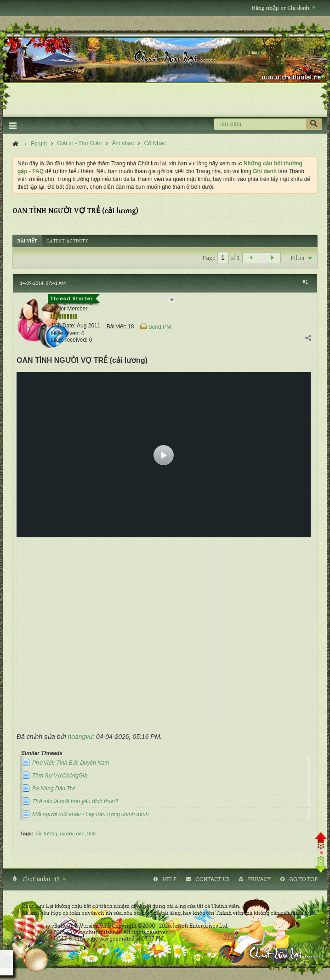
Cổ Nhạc (155, 143)
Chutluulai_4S (43, 879)
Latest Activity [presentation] (68, 241)
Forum (39, 144)
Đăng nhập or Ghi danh (284, 8)
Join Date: (63, 326)
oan (80, 834)
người (66, 834)
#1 (305, 282)
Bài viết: (117, 327)
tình (91, 834)
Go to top (303, 879)
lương (51, 834)
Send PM (160, 327)
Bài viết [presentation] (27, 241)
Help (169, 879)
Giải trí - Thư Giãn (79, 143)
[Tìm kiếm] (260, 124)
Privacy (259, 879)
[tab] (27, 241)
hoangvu (80, 737)
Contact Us (213, 879)
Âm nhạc (123, 143)
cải (38, 834)
